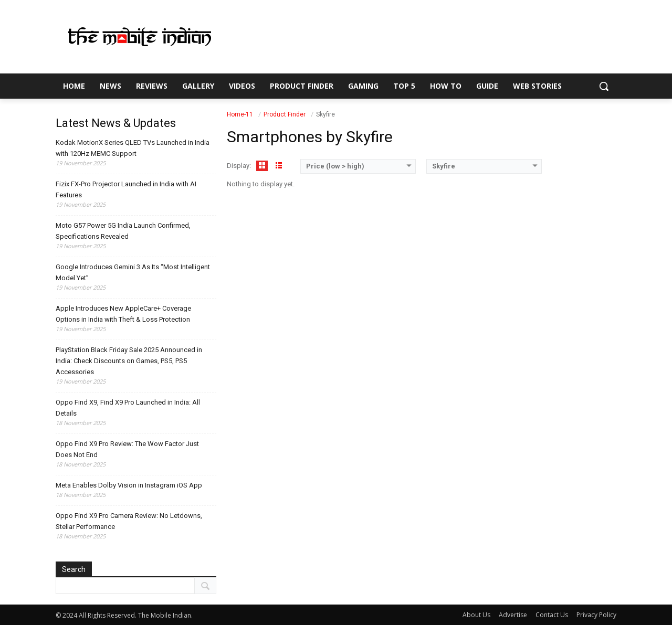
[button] (604, 86)
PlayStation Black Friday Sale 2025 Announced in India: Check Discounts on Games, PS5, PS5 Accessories (129, 361)
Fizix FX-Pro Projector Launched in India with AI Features (126, 189)
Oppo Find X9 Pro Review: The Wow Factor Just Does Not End (127, 449)
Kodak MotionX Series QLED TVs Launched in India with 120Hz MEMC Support (133, 148)
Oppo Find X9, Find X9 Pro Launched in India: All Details (128, 408)
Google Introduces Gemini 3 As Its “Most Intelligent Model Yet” (133, 272)
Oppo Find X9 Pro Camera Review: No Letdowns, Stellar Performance (129, 521)
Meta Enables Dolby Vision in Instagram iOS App (129, 485)
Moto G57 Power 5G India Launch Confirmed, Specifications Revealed (123, 231)
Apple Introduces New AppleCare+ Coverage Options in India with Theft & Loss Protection (123, 314)
